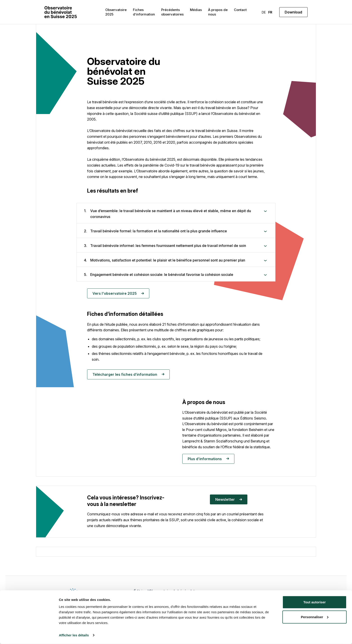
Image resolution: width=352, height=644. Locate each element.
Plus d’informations (208, 459)
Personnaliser (315, 617)
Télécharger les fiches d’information (128, 374)
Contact (240, 10)
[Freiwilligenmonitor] (61, 12)
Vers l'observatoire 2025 (118, 293)
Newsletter (229, 499)
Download (293, 12)
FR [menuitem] (270, 12)
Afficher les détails (74, 635)
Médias (196, 10)
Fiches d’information (144, 12)
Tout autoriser (315, 602)
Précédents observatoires (172, 12)
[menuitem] (264, 12)
